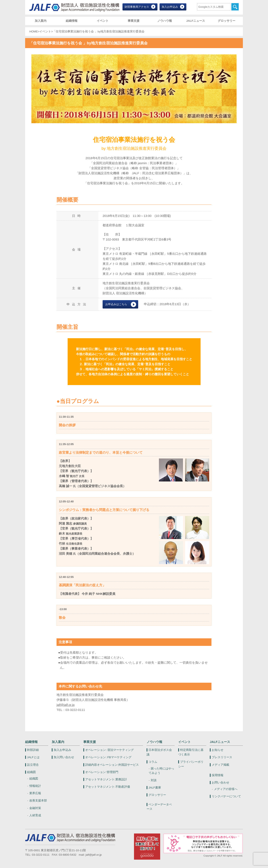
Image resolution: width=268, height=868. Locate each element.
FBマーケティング (108, 757)
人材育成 (35, 815)
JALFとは (33, 757)
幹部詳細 (33, 750)
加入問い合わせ (64, 757)
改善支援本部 (38, 801)
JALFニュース (196, 21)
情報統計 (35, 786)
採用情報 (218, 775)
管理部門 (102, 772)
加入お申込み (170, 7)
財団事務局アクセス (137, 7)
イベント (103, 21)
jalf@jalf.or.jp (66, 705)
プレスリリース (222, 757)
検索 (235, 7)
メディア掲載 (220, 765)
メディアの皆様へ (226, 789)
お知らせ (218, 750)
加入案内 (41, 21)
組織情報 (72, 21)
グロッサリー (227, 21)
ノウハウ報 (165, 21)
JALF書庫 (155, 788)
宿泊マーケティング (110, 750)
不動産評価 (108, 787)
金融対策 (35, 808)
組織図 (31, 772)
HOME (34, 31)
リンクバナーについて (226, 796)
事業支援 (134, 21)
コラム (153, 762)
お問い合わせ (220, 783)
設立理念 (33, 765)
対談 (154, 780)
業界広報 (35, 793)
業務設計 (106, 779)
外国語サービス (112, 765)
